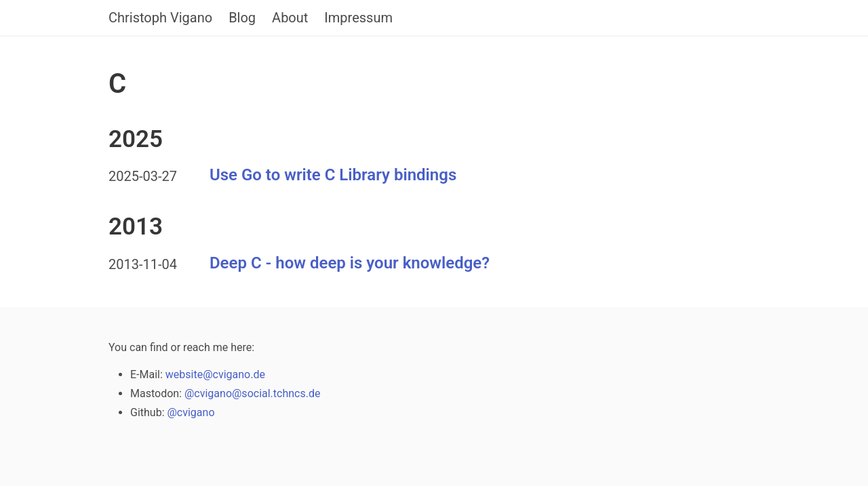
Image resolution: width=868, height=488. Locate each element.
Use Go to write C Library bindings (333, 175)
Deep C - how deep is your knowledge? (350, 263)
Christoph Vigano (160, 18)
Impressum (358, 18)
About (290, 18)
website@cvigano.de (215, 374)
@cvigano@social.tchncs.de (252, 393)
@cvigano (191, 412)
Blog (242, 18)
